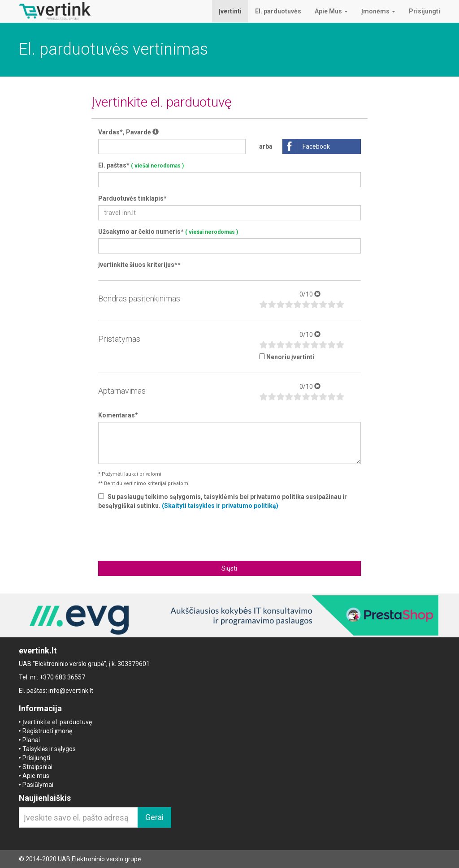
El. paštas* (141, 165)
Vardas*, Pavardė (128, 132)
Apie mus (36, 776)
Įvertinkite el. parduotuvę (57, 722)
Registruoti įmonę (47, 731)
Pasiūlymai (38, 785)
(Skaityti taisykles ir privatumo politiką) (220, 506)
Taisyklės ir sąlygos (49, 749)
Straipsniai (37, 767)
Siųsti (229, 568)
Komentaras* (118, 415)
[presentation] (229, 534)
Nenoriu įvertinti (290, 357)
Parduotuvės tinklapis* (132, 198)
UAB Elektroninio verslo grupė (99, 859)
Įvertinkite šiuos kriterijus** (139, 265)
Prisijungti (36, 758)
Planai (31, 740)
